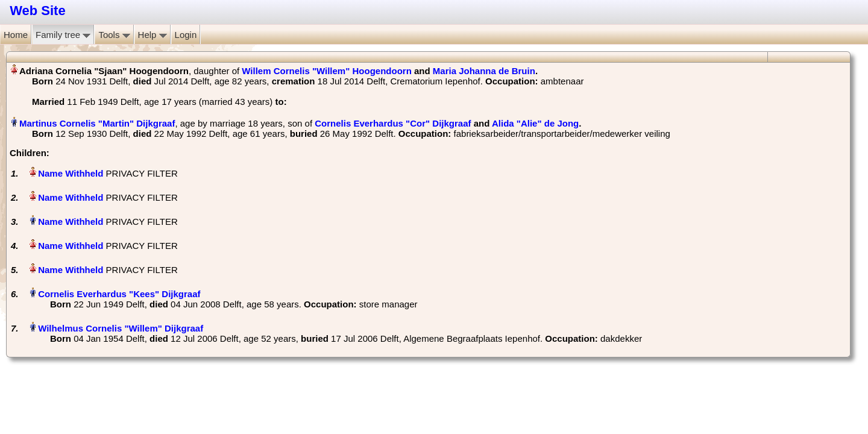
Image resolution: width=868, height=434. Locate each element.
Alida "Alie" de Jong (535, 123)
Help (153, 35)
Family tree (63, 35)
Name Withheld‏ (71, 173)
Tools (114, 35)
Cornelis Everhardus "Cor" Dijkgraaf (393, 123)
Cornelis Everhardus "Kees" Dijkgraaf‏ (119, 294)
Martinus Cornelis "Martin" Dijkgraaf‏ (97, 123)
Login (186, 35)
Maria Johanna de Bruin (484, 71)
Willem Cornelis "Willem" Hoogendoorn (326, 71)
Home (16, 35)
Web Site (38, 11)
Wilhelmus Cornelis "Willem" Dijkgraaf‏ (121, 328)
